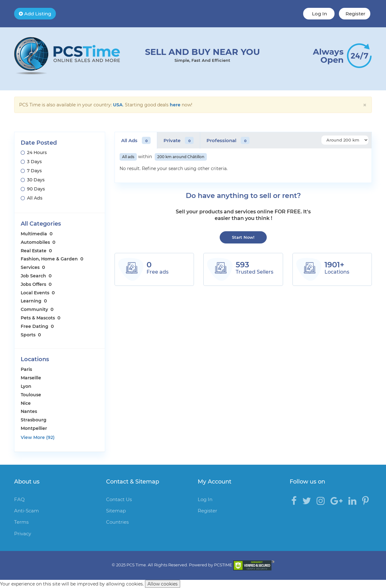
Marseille (31, 378)
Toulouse (31, 395)
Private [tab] (179, 140)
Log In (319, 14)
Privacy (23, 534)
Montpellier (34, 428)
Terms (21, 522)
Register (355, 14)
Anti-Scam (27, 511)
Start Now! (243, 237)
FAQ (19, 499)
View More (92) (38, 437)
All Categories (41, 224)
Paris (26, 369)
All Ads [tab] (136, 140)
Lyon (26, 386)
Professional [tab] (228, 140)
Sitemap (116, 511)
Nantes (29, 411)
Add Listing (35, 14)
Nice (26, 403)
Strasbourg (34, 420)
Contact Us (119, 499)
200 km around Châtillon (181, 157)
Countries (117, 522)
